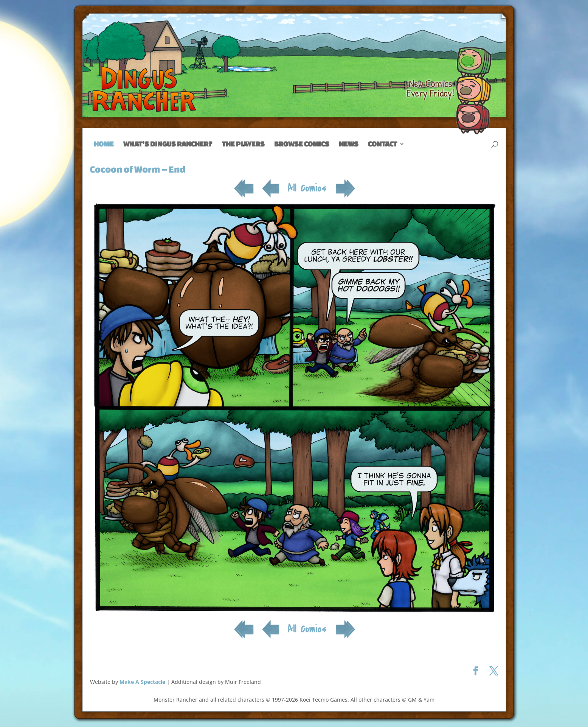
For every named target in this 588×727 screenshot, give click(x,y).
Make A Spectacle (142, 682)
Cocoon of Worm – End (138, 169)
